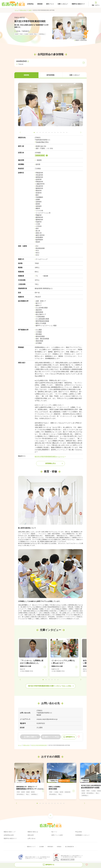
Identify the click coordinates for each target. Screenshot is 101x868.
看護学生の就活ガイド (78, 4)
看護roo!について (31, 847)
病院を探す (31, 835)
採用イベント (50, 4)
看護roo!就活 (23, 10)
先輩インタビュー (63, 4)
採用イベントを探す (57, 835)
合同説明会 (30, 4)
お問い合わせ (32, 838)
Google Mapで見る (42, 142)
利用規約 (59, 847)
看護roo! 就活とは (33, 832)
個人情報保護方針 (70, 847)
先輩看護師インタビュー (82, 835)
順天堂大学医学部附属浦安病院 (39, 745)
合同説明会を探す (9, 835)
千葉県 (30, 10)
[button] (26, 75)
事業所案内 (50, 847)
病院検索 (40, 4)
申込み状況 (79, 832)
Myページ (54, 832)
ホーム (16, 10)
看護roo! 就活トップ (10, 832)
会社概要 (42, 847)
